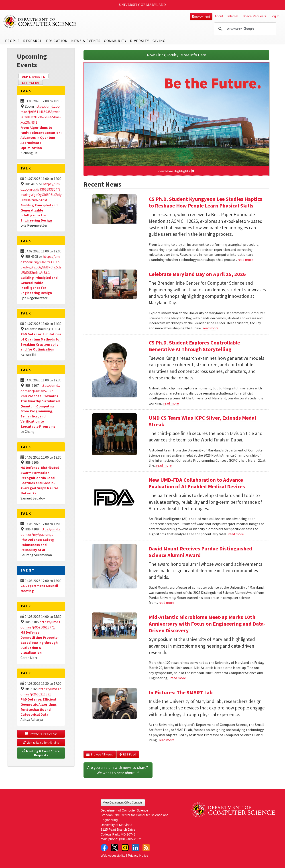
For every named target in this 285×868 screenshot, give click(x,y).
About (219, 16)
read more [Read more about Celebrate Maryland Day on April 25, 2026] (211, 328)
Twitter (115, 848)
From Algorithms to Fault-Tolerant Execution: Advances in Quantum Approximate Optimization (41, 138)
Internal (233, 16)
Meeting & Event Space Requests (41, 753)
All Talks (31, 83)
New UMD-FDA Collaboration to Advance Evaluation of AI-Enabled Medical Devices (197, 483)
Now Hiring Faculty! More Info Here (176, 55)
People (13, 41)
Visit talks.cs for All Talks (41, 743)
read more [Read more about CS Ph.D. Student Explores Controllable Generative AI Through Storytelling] (171, 403)
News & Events (86, 41)
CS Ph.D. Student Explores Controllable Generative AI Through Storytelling (194, 346)
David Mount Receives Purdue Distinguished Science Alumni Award (201, 552)
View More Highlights (176, 171)
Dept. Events (35, 76)
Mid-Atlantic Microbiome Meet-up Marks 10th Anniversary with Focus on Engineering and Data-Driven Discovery (207, 624)
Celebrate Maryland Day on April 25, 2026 (197, 274)
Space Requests (254, 16)
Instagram (125, 848)
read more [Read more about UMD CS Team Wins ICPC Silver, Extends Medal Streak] (164, 465)
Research (33, 41)
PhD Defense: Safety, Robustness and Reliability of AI (38, 545)
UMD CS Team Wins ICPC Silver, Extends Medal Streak (202, 421)
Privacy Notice (138, 856)
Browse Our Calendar (41, 734)
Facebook (104, 848)
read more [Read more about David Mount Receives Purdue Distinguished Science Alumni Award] (166, 602)
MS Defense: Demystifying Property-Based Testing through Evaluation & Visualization (40, 642)
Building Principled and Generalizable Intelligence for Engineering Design (39, 213)
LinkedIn (136, 848)
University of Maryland (143, 5)
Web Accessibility (113, 856)
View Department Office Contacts (123, 803)
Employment (201, 16)
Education (57, 41)
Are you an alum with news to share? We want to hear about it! (118, 770)
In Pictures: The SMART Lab (181, 692)
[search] (244, 29)
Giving (159, 41)
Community (115, 41)
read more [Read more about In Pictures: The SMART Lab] (167, 740)
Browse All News (100, 754)
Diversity (140, 41)
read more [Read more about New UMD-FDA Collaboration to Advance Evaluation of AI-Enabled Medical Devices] (236, 534)
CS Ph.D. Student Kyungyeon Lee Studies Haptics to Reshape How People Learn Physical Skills (206, 202)
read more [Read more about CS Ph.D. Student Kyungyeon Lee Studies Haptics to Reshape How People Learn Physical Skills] (245, 260)
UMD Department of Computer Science (40, 22)
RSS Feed (128, 754)
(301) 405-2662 (130, 839)
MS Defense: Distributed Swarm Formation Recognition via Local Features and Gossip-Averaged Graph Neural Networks (40, 480)
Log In (275, 16)
